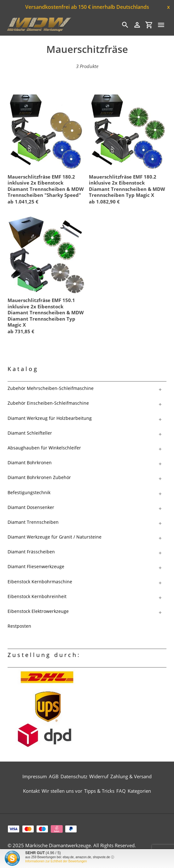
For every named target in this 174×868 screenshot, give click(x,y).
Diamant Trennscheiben (33, 522)
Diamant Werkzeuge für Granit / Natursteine (55, 537)
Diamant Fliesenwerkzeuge (36, 566)
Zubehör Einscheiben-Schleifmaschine (48, 403)
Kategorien (139, 791)
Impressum (35, 776)
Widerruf (99, 776)
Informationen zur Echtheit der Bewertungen (56, 861)
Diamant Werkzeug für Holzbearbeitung (50, 418)
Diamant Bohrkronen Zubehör (39, 477)
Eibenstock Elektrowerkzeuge (38, 611)
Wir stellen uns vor (62, 791)
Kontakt (31, 791)
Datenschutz (74, 776)
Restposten (19, 626)
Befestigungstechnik (29, 492)
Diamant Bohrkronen (30, 463)
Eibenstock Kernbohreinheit (37, 596)
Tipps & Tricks (99, 791)
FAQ (121, 791)
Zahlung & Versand (131, 776)
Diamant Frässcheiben (31, 552)
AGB (54, 776)
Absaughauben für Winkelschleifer (44, 448)
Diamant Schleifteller (30, 433)
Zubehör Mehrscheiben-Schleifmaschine (51, 388)
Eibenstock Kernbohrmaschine (40, 582)
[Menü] (161, 25)
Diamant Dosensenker (31, 507)
